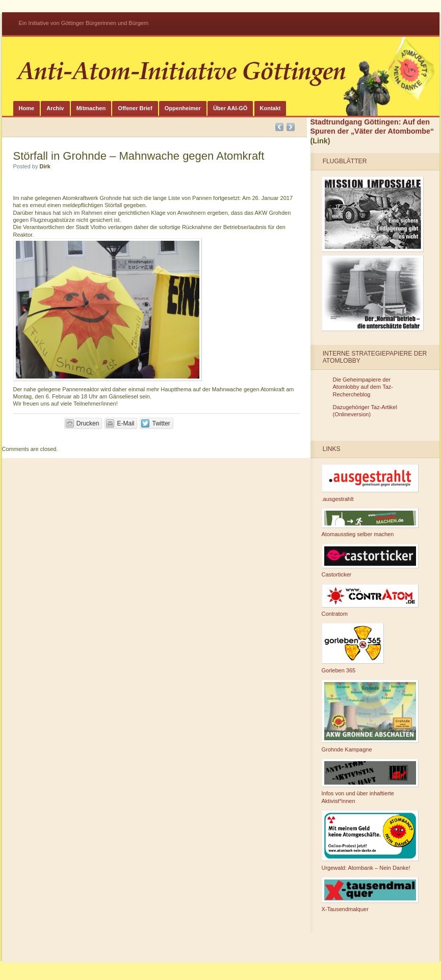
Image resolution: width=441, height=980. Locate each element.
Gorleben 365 (353, 648)
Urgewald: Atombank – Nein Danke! (370, 840)
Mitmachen (91, 108)
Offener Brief (135, 108)
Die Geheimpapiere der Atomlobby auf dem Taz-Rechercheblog (363, 387)
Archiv (55, 108)
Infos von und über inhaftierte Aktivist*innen (370, 781)
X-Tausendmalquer (370, 895)
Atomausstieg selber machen (370, 523)
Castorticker (370, 561)
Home (27, 108)
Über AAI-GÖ (230, 108)
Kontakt (270, 108)
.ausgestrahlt (370, 483)
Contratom (370, 601)
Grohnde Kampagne (370, 716)
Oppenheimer (183, 108)
